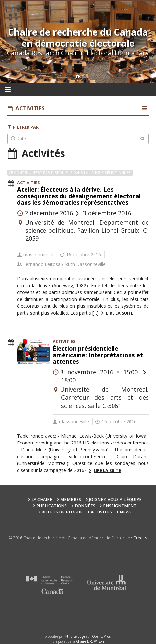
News (126, 512)
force (77, 636)
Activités (101, 512)
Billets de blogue (62, 512)
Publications (52, 506)
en (79, 77)
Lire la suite (120, 313)
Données (85, 506)
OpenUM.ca (101, 636)
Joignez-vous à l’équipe (115, 500)
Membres (71, 500)
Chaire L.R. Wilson (90, 641)
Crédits (140, 538)
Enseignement (120, 506)
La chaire (42, 500)
